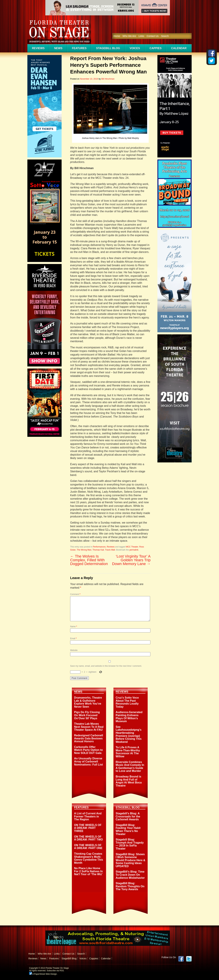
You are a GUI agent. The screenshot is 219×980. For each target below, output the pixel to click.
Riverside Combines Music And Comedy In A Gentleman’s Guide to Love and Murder (130, 767)
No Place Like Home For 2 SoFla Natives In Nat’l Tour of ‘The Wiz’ (88, 871)
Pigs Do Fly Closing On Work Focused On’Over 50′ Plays (87, 715)
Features (79, 48)
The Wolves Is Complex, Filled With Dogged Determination (89, 560)
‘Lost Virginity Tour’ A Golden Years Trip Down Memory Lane (131, 560)
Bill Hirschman (108, 79)
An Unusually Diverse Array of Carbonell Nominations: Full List (88, 761)
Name (74, 627)
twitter (189, 959)
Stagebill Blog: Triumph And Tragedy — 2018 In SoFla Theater (130, 844)
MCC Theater (132, 547)
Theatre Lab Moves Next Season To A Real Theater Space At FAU (89, 727)
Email (73, 638)
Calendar (179, 48)
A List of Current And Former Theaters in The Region (88, 816)
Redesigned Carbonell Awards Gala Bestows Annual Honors (89, 738)
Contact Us (153, 36)
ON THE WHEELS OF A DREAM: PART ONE (88, 847)
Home (117, 36)
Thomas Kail (98, 550)
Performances (99, 547)
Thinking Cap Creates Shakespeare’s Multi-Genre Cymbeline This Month (89, 858)
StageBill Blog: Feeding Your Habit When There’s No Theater (128, 830)
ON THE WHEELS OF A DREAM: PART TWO (88, 838)
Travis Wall (110, 550)
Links (141, 36)
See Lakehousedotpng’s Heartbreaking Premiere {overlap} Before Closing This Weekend (129, 734)
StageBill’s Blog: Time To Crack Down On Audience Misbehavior (130, 875)
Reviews (38, 48)
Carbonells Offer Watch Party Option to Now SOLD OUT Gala (88, 750)
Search (165, 36)
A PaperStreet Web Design (43, 974)
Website (74, 650)
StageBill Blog (108, 48)
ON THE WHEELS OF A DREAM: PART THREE (88, 828)
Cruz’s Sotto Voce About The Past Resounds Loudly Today (127, 702)
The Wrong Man (84, 550)
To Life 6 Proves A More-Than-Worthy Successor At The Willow (128, 752)
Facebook (181, 959)
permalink (134, 550)
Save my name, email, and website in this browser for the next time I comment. (106, 666)
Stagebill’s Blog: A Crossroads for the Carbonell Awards (128, 816)
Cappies (156, 48)
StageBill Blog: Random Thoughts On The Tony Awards (130, 886)
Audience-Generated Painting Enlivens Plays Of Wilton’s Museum (129, 717)
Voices (135, 48)
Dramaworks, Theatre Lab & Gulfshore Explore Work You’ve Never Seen (88, 702)
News (58, 48)
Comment (75, 594)
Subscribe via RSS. (56, 971)
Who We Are (129, 36)
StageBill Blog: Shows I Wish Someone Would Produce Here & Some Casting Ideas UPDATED (130, 860)
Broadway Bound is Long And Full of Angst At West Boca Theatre (129, 781)
